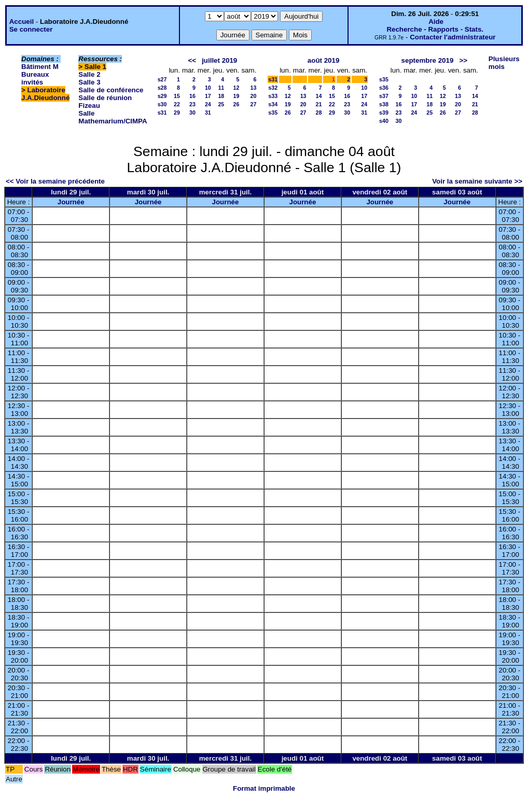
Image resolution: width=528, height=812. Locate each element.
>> (463, 60)
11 (221, 88)
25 (221, 104)
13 (253, 88)
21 (319, 104)
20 (253, 96)
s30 (162, 104)
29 (177, 113)
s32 (273, 88)
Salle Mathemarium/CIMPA (113, 117)
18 (221, 96)
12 (237, 88)
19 (237, 96)
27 (253, 104)
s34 (273, 104)
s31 (162, 113)
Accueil (22, 22)
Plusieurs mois (504, 63)
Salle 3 (89, 82)
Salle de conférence (111, 90)
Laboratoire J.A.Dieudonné (45, 94)
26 (237, 104)
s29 (162, 96)
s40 (384, 121)
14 (319, 96)
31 (208, 113)
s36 (384, 88)
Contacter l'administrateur (453, 37)
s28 (162, 88)
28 (319, 113)
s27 (162, 79)
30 (192, 113)
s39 (384, 113)
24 (208, 104)
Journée (71, 202)
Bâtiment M (40, 67)
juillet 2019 (219, 60)
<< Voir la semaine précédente (55, 181)
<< (192, 60)
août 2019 (324, 60)
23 (192, 104)
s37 (384, 96)
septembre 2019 (428, 60)
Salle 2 (89, 74)
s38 (384, 104)
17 (208, 96)
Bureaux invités (35, 78)
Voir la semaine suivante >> (477, 181)
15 (177, 96)
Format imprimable (264, 788)
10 (208, 88)
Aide (436, 22)
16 (192, 96)
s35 (273, 113)
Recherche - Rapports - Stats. (435, 29)
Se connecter (31, 29)
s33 (273, 96)
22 (177, 104)
